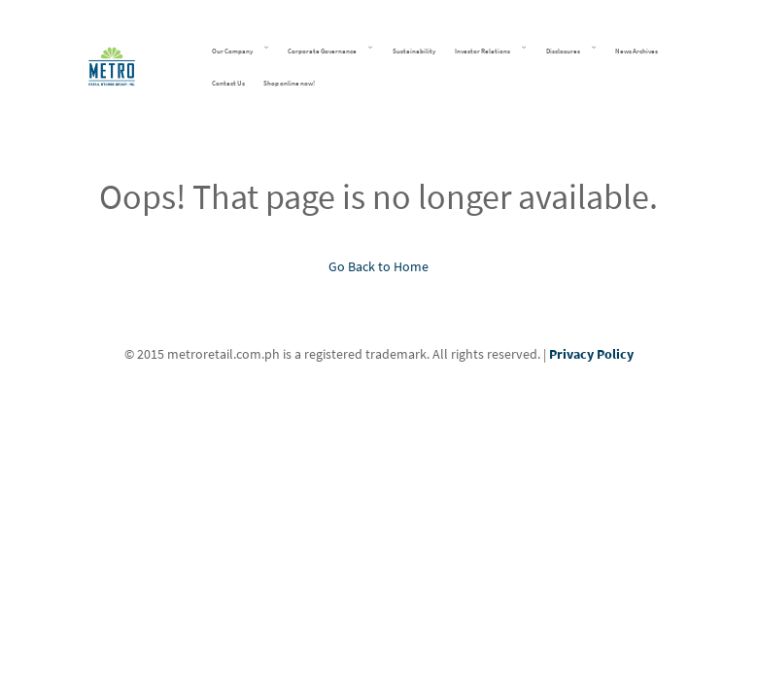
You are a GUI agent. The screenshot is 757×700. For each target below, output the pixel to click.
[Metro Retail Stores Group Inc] (112, 63)
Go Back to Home (378, 266)
